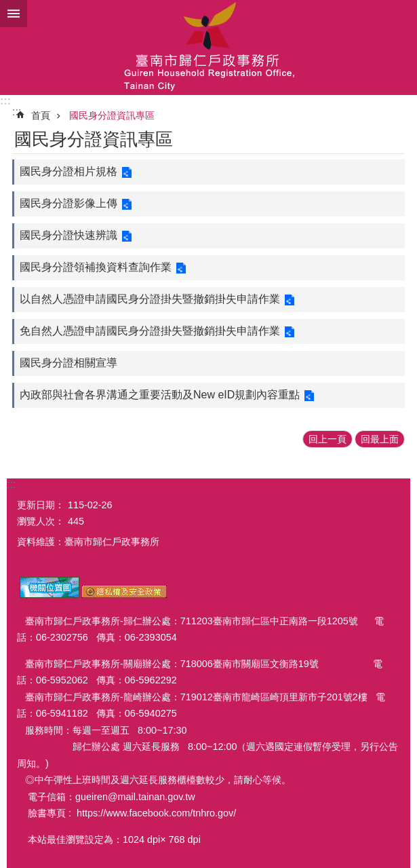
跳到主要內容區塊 (7, 7)
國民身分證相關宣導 (68, 363)
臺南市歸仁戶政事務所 (209, 48)
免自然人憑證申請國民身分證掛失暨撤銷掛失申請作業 (150, 331)
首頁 (41, 115)
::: (5, 101)
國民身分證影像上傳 (68, 203)
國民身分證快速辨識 (68, 235)
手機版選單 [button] (14, 14)
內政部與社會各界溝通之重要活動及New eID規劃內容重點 (160, 395)
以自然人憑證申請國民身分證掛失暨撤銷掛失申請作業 (150, 299)
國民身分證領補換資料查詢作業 (96, 267)
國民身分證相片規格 (68, 171)
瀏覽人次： (41, 521)
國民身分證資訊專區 (112, 115)
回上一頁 (327, 439)
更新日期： (41, 505)
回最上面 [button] (380, 439)
